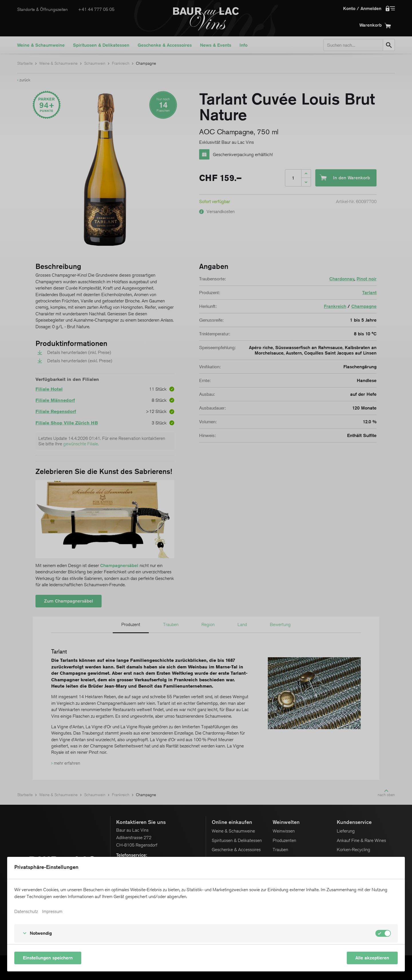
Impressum (52, 912)
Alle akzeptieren (372, 958)
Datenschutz (26, 912)
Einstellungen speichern (48, 958)
